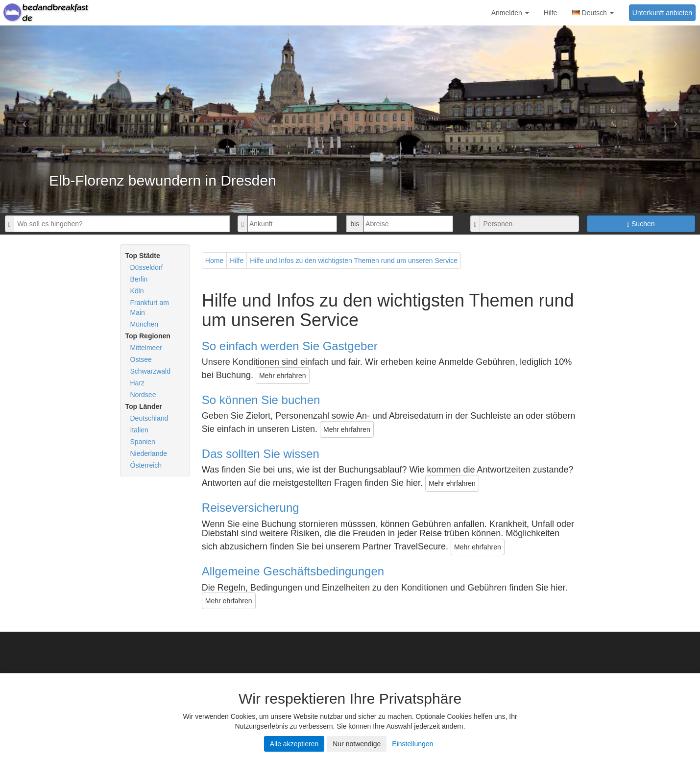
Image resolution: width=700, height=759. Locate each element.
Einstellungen (412, 744)
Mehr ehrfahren (283, 376)
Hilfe (551, 13)
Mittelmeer (146, 348)
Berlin (139, 279)
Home (214, 261)
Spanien (143, 442)
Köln (137, 291)
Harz (138, 383)
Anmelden (510, 13)
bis (355, 224)
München (145, 324)
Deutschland (149, 418)
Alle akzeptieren (294, 744)
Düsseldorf (147, 267)
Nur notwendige (357, 744)
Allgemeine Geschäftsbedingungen (293, 571)
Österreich (146, 465)
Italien (139, 430)
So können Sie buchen (261, 400)
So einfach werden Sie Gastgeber (290, 346)
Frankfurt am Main (150, 308)
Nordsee (143, 395)
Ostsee (141, 359)
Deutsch (593, 13)
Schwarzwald (150, 371)
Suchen (641, 224)
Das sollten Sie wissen (261, 454)
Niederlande (149, 453)
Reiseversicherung (251, 508)
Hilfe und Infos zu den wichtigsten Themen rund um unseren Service (354, 261)
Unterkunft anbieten (662, 13)
